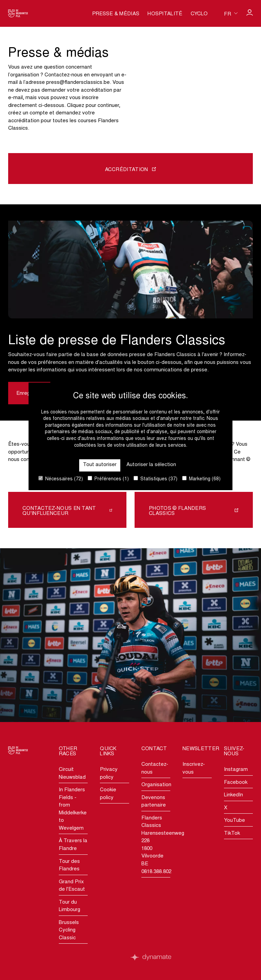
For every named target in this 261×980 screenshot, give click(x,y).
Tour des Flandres (69, 866)
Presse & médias (116, 14)
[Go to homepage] (18, 13)
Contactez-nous (155, 769)
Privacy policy (109, 774)
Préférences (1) (108, 479)
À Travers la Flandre (73, 845)
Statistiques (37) (155, 479)
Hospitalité (165, 14)
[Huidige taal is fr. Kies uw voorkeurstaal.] (231, 13)
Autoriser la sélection (151, 465)
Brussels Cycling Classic (69, 930)
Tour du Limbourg (69, 906)
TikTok (232, 834)
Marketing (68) (201, 479)
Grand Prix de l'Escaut (72, 886)
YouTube (234, 821)
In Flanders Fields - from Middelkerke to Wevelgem (73, 809)
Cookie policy (108, 794)
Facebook (236, 783)
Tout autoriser (100, 465)
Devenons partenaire (154, 802)
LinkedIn (233, 795)
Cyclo (199, 14)
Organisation (156, 785)
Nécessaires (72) (61, 479)
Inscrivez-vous (194, 769)
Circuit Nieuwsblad (72, 774)
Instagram (236, 770)
